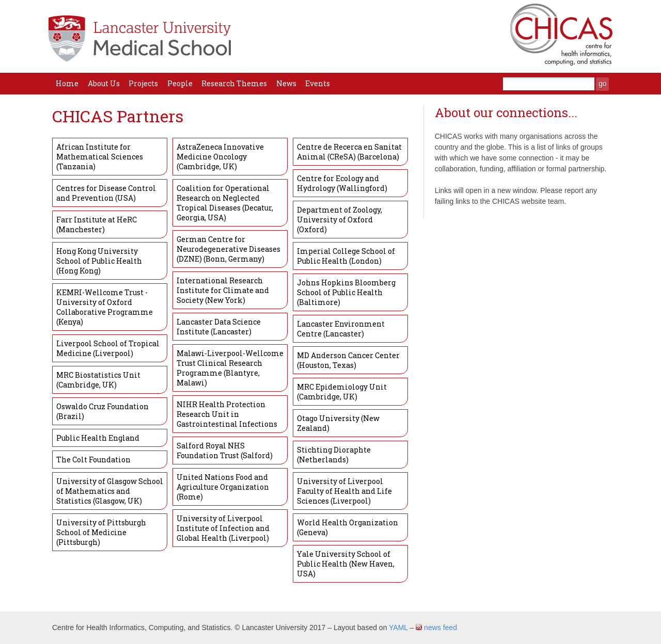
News (286, 83)
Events (318, 83)
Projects (143, 83)
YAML (398, 627)
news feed (436, 627)
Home (67, 83)
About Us (104, 83)
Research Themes (234, 83)
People (180, 83)
